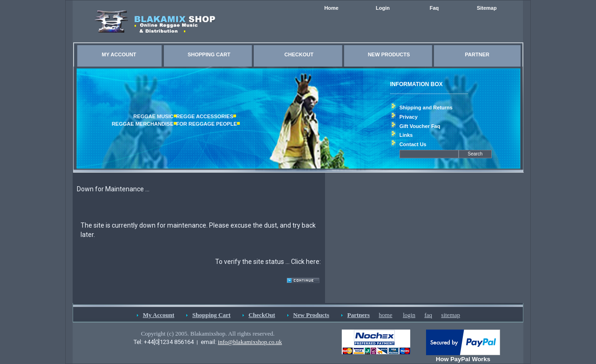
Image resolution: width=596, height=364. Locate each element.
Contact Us (413, 144)
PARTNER (477, 54)
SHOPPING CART (209, 54)
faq (428, 315)
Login (383, 8)
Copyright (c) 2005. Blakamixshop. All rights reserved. (208, 334)
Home (331, 8)
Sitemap (487, 8)
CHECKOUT (299, 54)
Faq (434, 8)
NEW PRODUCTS (389, 54)
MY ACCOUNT (119, 54)
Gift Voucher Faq (420, 126)
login (409, 315)
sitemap (451, 315)
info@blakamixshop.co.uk (250, 342)
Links (406, 135)
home (386, 315)
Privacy (409, 117)
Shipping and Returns (426, 108)
